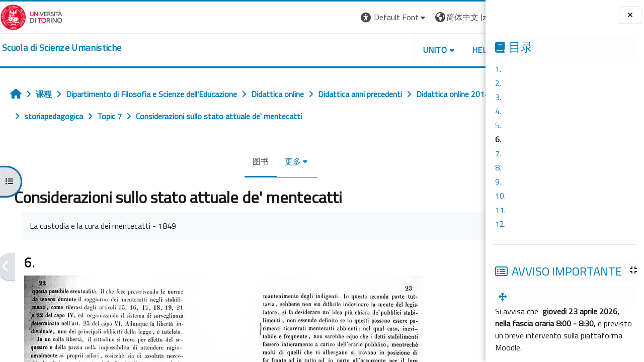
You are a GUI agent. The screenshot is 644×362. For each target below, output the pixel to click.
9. (498, 182)
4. (498, 111)
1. (498, 69)
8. (498, 167)
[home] (62, 48)
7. (498, 153)
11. (500, 210)
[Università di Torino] (31, 16)
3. (498, 97)
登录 (469, 17)
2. (498, 83)
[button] (327, 17)
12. (500, 224)
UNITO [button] (368, 50)
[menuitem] (505, 297)
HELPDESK (425, 50)
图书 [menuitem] (227, 161)
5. (498, 125)
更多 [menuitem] (260, 161)
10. (500, 196)
